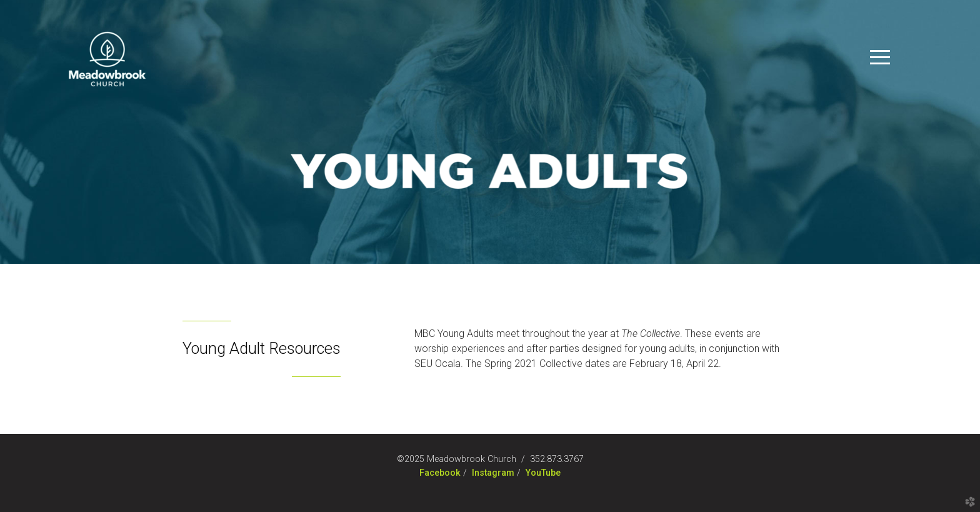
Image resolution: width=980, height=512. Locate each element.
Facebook (440, 473)
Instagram (493, 473)
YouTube (543, 473)
